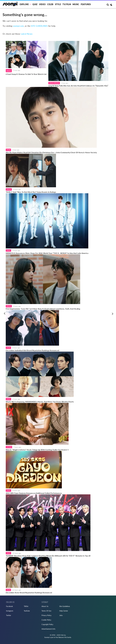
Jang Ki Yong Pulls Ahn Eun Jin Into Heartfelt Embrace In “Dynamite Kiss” (78, 86)
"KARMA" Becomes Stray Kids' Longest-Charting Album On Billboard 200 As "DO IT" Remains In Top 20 (48, 556)
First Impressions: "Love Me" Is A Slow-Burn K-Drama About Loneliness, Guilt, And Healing (43, 309)
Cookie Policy (46, 620)
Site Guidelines (65, 606)
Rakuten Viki (63, 637)
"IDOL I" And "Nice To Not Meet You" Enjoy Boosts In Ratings (31, 192)
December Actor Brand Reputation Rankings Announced (29, 593)
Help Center (64, 611)
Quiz (35, 4)
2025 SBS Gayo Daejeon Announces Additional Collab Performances (34, 493)
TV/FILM (67, 4)
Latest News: (27, 34)
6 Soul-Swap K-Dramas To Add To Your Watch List (26, 74)
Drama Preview (54, 83)
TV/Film (9, 447)
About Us (45, 606)
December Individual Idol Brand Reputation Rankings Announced (32, 350)
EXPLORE (24, 4)
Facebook (10, 606)
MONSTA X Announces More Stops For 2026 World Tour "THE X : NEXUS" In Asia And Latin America (47, 253)
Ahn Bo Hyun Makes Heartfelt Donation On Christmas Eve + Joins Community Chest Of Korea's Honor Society (51, 152)
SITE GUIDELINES (39, 26)
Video (42, 4)
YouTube (27, 611)
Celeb (50, 4)
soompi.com (18, 26)
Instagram (10, 611)
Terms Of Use (46, 611)
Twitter (9, 615)
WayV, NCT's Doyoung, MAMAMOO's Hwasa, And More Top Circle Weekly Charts (40, 402)
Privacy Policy (46, 615)
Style (58, 4)
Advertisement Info (48, 629)
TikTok (26, 606)
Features (86, 4)
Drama (9, 71)
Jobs (61, 615)
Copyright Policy (47, 624)
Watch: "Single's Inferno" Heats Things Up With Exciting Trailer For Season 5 (37, 450)
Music (76, 4)
